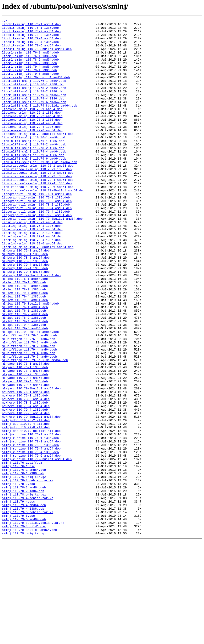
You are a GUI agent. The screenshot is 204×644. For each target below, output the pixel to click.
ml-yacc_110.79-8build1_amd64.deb (31, 462)
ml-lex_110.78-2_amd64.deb (25, 339)
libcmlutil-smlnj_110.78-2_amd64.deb (34, 102)
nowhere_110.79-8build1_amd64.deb (31, 496)
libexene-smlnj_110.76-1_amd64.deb (32, 127)
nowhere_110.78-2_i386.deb (25, 479)
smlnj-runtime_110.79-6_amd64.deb (31, 543)
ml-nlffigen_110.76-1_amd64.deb (29, 399)
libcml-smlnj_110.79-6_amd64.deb (30, 85)
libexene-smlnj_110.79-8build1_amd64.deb (38, 157)
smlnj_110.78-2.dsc (18, 577)
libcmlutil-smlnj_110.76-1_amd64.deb (34, 93)
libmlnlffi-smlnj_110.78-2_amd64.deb (34, 170)
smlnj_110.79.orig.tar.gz (24, 636)
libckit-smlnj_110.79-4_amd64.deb (31, 42)
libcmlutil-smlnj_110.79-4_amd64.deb (34, 110)
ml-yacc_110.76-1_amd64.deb (26, 433)
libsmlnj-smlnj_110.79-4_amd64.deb (32, 280)
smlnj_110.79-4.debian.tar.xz (28, 594)
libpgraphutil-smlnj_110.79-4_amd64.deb (37, 246)
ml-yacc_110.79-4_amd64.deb (26, 450)
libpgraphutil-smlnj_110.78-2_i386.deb (36, 242)
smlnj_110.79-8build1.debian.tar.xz (33, 624)
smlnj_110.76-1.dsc (18, 556)
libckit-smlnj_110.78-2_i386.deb (30, 38)
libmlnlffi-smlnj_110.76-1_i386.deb (33, 165)
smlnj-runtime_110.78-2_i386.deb (30, 530)
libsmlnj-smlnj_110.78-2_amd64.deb (32, 272)
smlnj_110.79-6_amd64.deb (24, 619)
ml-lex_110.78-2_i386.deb (24, 344)
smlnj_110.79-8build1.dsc (24, 628)
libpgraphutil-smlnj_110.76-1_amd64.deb (37, 229)
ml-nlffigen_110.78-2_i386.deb (28, 412)
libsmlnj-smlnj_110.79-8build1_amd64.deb (38, 293)
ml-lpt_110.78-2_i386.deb (24, 378)
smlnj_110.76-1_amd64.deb (24, 560)
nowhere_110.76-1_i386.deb (25, 471)
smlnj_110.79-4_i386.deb (23, 607)
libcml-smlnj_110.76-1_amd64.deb (30, 59)
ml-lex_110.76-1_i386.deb (24, 335)
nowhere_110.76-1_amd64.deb (26, 467)
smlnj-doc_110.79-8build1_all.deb (31, 513)
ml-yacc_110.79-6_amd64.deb (26, 458)
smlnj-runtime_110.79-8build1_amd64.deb (37, 547)
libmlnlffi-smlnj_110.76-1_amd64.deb (34, 161)
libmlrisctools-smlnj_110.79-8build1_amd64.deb (43, 225)
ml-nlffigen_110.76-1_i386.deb (28, 403)
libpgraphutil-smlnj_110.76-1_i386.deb (36, 233)
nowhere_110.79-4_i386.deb (25, 488)
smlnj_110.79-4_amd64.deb (24, 603)
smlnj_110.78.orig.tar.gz (24, 590)
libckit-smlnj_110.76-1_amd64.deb (31, 25)
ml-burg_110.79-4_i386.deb (25, 318)
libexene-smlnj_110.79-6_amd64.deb (32, 153)
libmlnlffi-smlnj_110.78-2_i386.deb (33, 174)
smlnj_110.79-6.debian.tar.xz (28, 611)
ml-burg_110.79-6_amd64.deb (26, 322)
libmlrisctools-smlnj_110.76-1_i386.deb (37, 199)
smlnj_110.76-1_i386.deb (23, 564)
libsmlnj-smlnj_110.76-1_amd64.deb (32, 263)
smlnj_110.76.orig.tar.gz (24, 569)
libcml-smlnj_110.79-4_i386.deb (29, 81)
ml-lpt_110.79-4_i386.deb (24, 386)
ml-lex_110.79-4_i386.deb (24, 352)
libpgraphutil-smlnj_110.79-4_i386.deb (36, 250)
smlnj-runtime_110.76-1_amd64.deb (31, 518)
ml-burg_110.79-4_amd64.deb (26, 314)
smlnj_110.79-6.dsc (18, 615)
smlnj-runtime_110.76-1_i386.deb (30, 522)
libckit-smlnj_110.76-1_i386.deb (30, 30)
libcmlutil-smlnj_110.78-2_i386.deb (33, 106)
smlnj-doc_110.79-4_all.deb (26, 505)
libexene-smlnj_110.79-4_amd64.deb (32, 144)
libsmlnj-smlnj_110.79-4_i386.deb (31, 284)
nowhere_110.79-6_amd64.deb (26, 492)
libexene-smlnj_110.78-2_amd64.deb (32, 136)
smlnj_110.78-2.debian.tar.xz (28, 573)
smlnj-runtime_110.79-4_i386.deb (30, 539)
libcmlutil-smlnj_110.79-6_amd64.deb (34, 119)
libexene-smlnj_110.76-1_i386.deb (31, 132)
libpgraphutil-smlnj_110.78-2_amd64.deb (37, 238)
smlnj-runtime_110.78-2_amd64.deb (31, 526)
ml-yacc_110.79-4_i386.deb (25, 454)
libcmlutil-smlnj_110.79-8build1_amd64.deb (40, 123)
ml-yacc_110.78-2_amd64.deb (26, 441)
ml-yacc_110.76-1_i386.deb (25, 437)
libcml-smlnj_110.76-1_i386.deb (29, 64)
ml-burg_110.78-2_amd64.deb (26, 305)
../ (5, 21)
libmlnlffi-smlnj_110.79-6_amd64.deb (34, 187)
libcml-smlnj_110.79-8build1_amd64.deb (36, 89)
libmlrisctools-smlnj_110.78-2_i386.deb (37, 208)
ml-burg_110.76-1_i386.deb (25, 301)
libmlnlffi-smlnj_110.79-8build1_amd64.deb (40, 191)
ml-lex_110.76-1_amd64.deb (25, 331)
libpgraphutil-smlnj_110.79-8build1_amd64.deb (42, 259)
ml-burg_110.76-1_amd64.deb (26, 297)
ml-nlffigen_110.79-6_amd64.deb (29, 424)
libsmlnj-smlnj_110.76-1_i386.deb (31, 267)
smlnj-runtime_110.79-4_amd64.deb (31, 535)
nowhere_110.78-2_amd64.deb (26, 475)
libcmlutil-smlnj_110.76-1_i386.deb (33, 98)
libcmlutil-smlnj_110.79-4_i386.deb (33, 115)
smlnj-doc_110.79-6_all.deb (26, 509)
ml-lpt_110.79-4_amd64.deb (25, 382)
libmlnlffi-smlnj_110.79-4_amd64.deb (34, 178)
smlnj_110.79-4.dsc (18, 598)
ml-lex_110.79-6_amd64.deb (25, 356)
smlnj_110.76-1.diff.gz (22, 552)
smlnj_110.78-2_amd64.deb (24, 581)
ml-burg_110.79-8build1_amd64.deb (31, 327)
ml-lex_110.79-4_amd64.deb (25, 348)
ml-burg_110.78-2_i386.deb (25, 310)
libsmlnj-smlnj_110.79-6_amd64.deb (32, 289)
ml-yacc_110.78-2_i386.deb (25, 446)
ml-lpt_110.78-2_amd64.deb (25, 373)
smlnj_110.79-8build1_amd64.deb (29, 632)
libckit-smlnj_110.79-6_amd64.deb (31, 51)
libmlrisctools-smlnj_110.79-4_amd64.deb (38, 212)
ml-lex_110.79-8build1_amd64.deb (30, 361)
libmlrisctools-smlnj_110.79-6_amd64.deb (38, 221)
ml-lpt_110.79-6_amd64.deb (25, 390)
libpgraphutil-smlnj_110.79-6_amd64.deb (37, 255)
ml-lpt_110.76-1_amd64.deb (25, 365)
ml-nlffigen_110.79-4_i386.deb (28, 420)
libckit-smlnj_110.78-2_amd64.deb (31, 34)
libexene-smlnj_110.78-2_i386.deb (31, 140)
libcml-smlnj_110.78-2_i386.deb (29, 72)
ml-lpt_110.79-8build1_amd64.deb (30, 395)
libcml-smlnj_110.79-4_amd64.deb (30, 76)
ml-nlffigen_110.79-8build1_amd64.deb (35, 429)
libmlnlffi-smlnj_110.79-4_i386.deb (33, 182)
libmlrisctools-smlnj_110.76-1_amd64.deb (38, 195)
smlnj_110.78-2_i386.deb (23, 586)
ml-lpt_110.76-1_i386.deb (24, 369)
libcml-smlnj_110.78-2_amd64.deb (30, 68)
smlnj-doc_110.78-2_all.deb (26, 501)
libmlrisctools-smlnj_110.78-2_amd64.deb (38, 204)
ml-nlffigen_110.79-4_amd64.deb (29, 416)
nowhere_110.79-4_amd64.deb (26, 484)
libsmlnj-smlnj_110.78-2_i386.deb (31, 276)
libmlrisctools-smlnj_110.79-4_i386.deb (37, 216)
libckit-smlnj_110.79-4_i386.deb (30, 47)
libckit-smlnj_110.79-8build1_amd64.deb (37, 55)
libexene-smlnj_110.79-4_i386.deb (31, 149)
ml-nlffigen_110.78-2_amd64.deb (29, 407)
